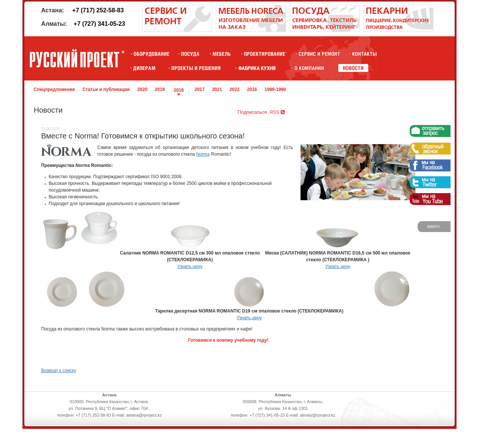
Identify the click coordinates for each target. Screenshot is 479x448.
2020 (142, 89)
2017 (200, 89)
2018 (179, 90)
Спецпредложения (54, 89)
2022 (234, 89)
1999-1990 (275, 89)
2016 (252, 89)
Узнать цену (190, 266)
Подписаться (252, 112)
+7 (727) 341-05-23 (99, 24)
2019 (160, 89)
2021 (217, 89)
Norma (203, 154)
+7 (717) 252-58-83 (98, 10)
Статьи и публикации (106, 89)
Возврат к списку (59, 371)
